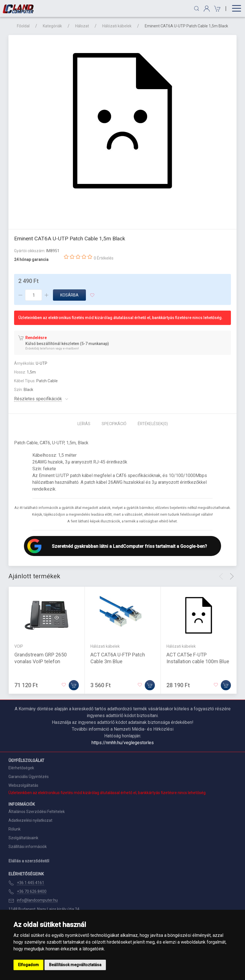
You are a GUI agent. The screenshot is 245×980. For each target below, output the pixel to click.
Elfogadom (28, 965)
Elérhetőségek (21, 768)
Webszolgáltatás (23, 785)
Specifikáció (114, 424)
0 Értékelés (104, 258)
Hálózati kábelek (117, 26)
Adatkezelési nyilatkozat (30, 820)
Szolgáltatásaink (23, 838)
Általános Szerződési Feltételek (37, 812)
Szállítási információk (28, 847)
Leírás (84, 424)
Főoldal (23, 26)
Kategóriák (52, 26)
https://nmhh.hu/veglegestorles (123, 743)
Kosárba (69, 295)
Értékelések (153, 424)
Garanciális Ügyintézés (29, 777)
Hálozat (82, 26)
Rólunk (15, 829)
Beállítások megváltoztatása (75, 965)
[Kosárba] (74, 685)
